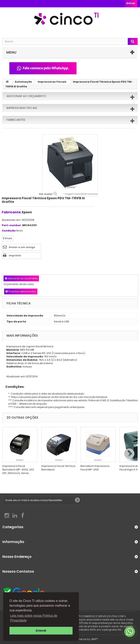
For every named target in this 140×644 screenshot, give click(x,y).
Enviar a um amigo (22, 247)
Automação (23, 82)
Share (7, 238)
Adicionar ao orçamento (26, 96)
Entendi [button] (41, 631)
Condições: (13, 387)
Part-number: (12, 225)
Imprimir (15, 255)
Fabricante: (12, 212)
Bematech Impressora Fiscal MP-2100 (95, 468)
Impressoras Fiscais (52, 82)
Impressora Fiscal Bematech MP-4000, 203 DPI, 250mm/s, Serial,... (18, 470)
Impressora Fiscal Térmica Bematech (58, 468)
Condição (9, 231)
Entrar (131, 3)
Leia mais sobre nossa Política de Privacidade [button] (34, 618)
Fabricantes (16, 120)
